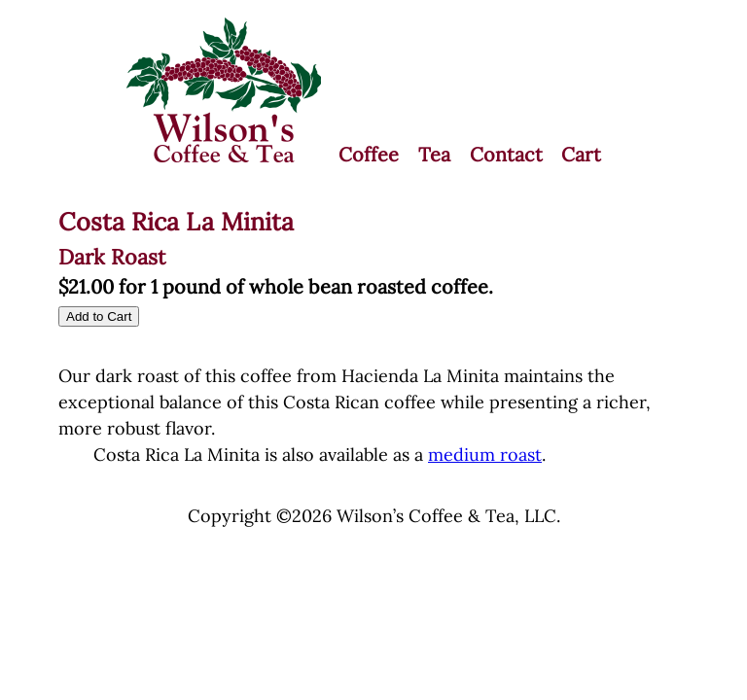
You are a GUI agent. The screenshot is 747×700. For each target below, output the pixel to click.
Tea (434, 154)
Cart (581, 154)
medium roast (485, 455)
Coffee (369, 154)
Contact (506, 154)
